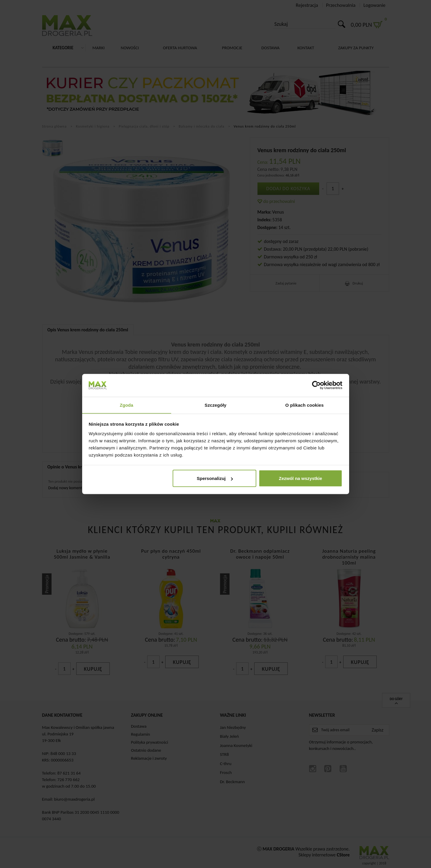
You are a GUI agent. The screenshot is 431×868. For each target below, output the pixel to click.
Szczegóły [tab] (215, 405)
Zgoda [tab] (127, 405)
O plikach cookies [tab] (304, 405)
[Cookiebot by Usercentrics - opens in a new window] (316, 385)
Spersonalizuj (215, 478)
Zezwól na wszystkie (300, 478)
